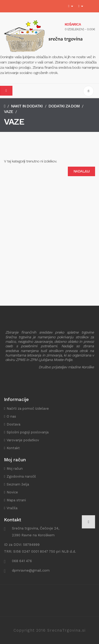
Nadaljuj (81, 171)
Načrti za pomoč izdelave (28, 408)
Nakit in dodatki (27, 106)
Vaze (8, 112)
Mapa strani (16, 500)
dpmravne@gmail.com (31, 570)
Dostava (13, 424)
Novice (12, 492)
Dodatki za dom (64, 106)
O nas (11, 416)
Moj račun (15, 469)
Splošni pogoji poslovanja (28, 432)
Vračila (12, 508)
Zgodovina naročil (21, 476)
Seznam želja (18, 484)
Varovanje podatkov (23, 440)
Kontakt (13, 448)
